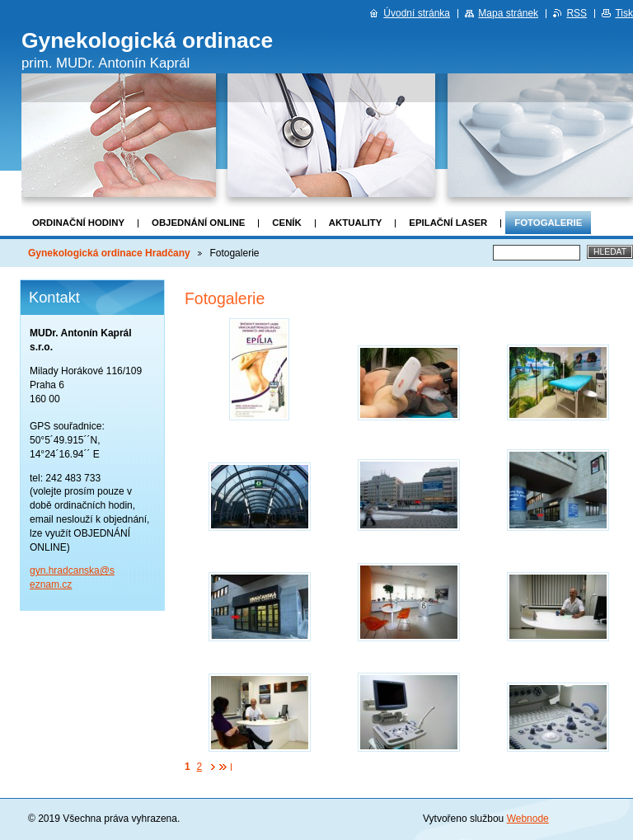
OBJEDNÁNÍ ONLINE (198, 223)
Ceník (286, 223)
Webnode (528, 819)
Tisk (624, 13)
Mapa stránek (508, 13)
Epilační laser (448, 223)
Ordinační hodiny (78, 223)
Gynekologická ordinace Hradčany (109, 253)
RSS (577, 13)
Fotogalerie (548, 223)
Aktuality (356, 223)
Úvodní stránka (417, 13)
